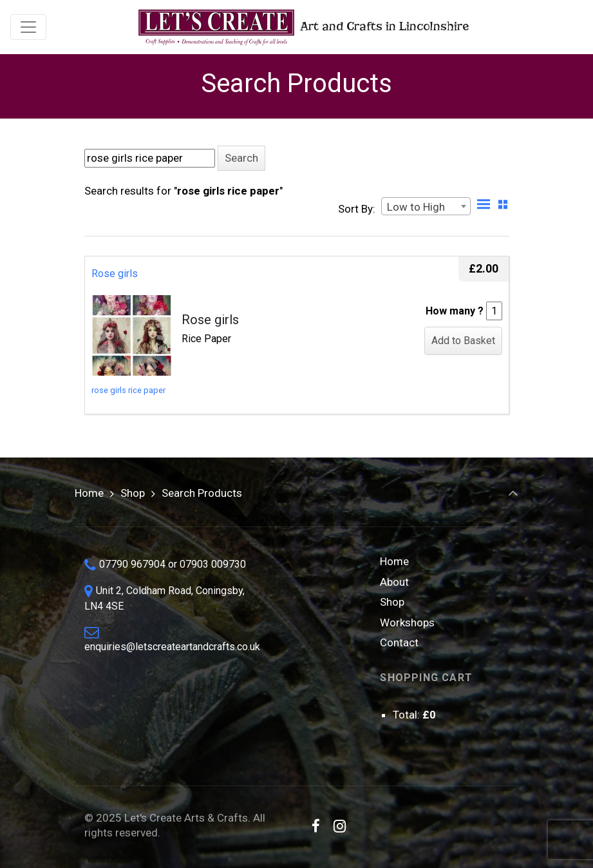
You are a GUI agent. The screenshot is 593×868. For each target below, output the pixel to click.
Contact (399, 642)
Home (89, 493)
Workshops (407, 622)
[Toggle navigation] (28, 27)
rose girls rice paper (128, 390)
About (394, 582)
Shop (133, 493)
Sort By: (357, 209)
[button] (241, 158)
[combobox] (426, 206)
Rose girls (115, 274)
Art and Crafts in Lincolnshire (302, 27)
